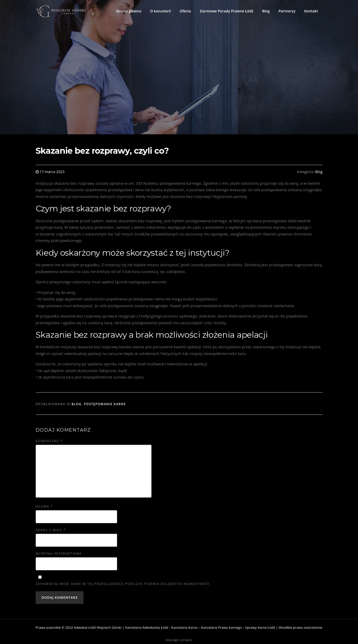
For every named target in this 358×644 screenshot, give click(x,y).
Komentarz (49, 441)
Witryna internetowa (59, 553)
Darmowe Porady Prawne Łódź (227, 11)
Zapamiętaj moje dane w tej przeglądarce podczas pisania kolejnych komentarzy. (123, 584)
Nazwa (44, 506)
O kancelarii (161, 11)
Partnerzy (287, 11)
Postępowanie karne (105, 404)
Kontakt (311, 11)
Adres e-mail (51, 530)
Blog (266, 11)
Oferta (185, 11)
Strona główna (129, 11)
